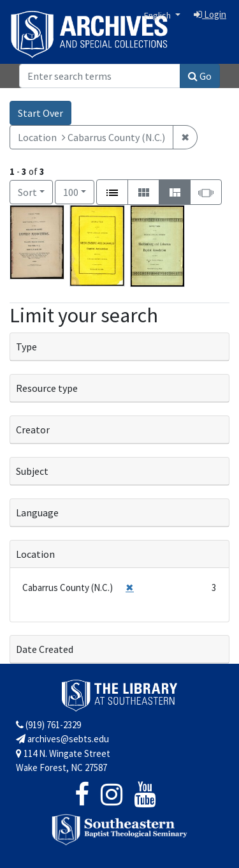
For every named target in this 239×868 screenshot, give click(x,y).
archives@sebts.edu (62, 739)
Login (210, 14)
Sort (27, 192)
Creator (33, 430)
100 (79, 191)
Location (35, 554)
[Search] (100, 76)
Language (37, 513)
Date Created (45, 649)
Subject (32, 471)
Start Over (40, 113)
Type (26, 347)
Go (200, 76)
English (158, 15)
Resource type (47, 388)
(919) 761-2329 (48, 725)
